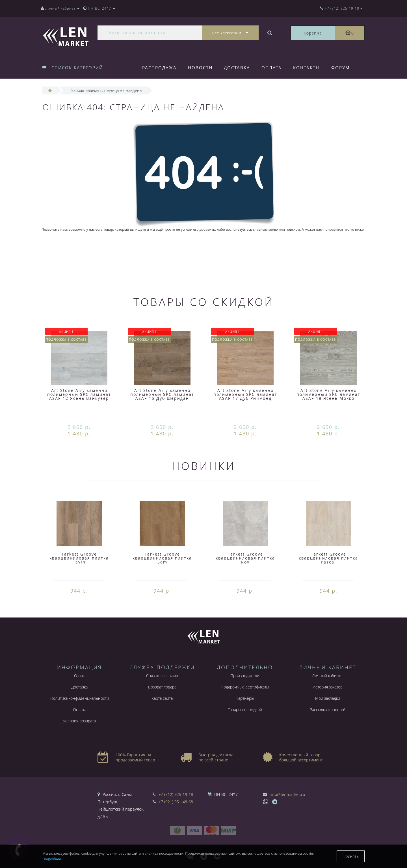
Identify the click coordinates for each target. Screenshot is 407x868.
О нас (79, 676)
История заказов (328, 687)
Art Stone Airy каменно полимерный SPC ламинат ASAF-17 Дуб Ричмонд (245, 394)
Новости (201, 68)
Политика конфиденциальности (80, 698)
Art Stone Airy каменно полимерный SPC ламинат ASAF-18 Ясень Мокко (328, 394)
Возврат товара (162, 687)
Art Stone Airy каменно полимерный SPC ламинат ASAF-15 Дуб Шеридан (162, 394)
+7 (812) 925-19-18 (176, 794)
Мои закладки (328, 698)
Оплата (274, 68)
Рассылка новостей (328, 710)
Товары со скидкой (245, 710)
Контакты (310, 68)
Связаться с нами (162, 676)
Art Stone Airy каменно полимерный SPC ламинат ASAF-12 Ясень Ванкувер (79, 394)
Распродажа (159, 68)
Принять (351, 856)
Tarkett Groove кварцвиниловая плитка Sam (162, 558)
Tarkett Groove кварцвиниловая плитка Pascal (328, 558)
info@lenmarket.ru (287, 794)
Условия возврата (79, 721)
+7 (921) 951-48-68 (176, 802)
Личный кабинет (327, 676)
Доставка (239, 68)
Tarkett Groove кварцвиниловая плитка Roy (245, 558)
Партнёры (245, 698)
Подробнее (52, 859)
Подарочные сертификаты (245, 687)
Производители (245, 676)
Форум (345, 68)
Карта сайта (162, 698)
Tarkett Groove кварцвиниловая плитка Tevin (79, 558)
